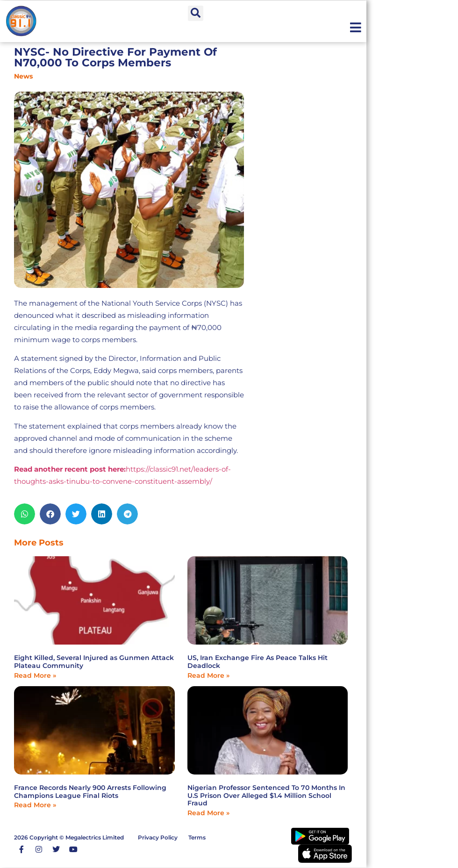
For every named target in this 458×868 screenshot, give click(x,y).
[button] (196, 13)
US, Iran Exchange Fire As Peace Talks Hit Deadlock (258, 662)
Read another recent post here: (70, 469)
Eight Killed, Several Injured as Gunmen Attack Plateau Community (94, 662)
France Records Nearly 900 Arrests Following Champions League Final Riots (90, 792)
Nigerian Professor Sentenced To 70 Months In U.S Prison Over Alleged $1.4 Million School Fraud (266, 796)
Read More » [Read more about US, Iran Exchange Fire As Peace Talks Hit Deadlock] (208, 675)
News (23, 76)
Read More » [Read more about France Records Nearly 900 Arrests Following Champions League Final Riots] (35, 805)
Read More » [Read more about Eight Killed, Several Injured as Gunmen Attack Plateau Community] (35, 675)
